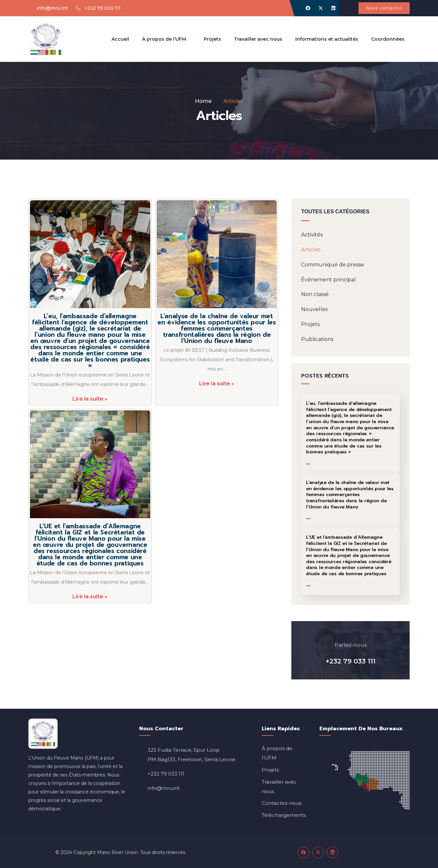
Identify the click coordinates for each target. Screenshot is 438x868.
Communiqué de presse (333, 265)
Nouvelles (314, 309)
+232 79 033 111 (350, 661)
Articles (311, 250)
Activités (312, 235)
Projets (310, 324)
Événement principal (328, 280)
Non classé (315, 294)
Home (203, 101)
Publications (317, 339)
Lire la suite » (90, 399)
